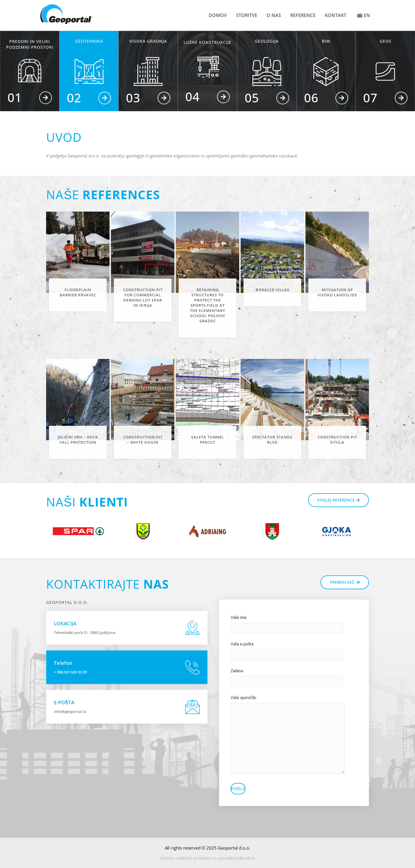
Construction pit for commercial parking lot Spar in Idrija (143, 298)
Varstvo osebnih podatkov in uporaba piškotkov (208, 858)
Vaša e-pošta (242, 644)
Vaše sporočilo (243, 698)
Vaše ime (238, 618)
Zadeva (237, 671)
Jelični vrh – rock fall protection (78, 440)
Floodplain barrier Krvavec (78, 292)
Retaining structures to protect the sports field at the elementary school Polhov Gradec (208, 305)
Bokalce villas (272, 290)
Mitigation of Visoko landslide (337, 292)
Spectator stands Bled (272, 440)
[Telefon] (193, 667)
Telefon (63, 663)
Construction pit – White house (143, 440)
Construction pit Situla (337, 440)
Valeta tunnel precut (207, 440)
